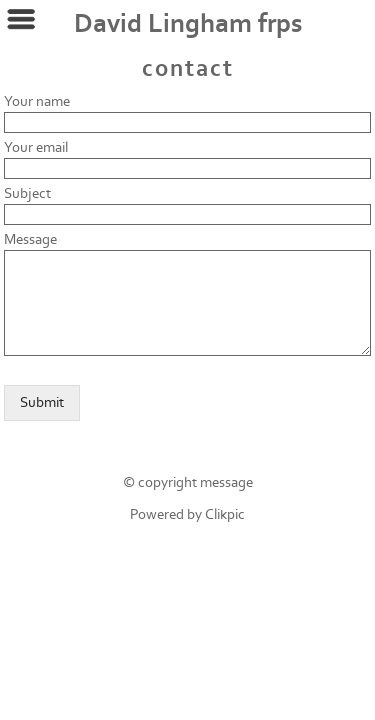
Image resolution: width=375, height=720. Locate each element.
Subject (27, 193)
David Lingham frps (188, 24)
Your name (37, 101)
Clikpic (225, 514)
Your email (36, 147)
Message (30, 239)
